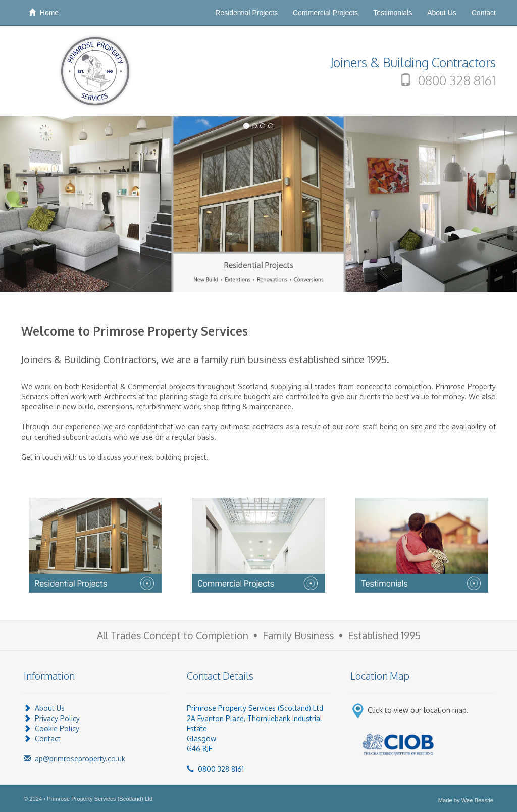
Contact (484, 13)
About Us (442, 13)
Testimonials (393, 13)
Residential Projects (246, 13)
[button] (39, 204)
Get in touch (41, 457)
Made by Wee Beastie (466, 800)
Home (44, 13)
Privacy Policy (57, 718)
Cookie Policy (57, 728)
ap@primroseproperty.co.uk (74, 759)
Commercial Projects (325, 13)
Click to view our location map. (418, 710)
